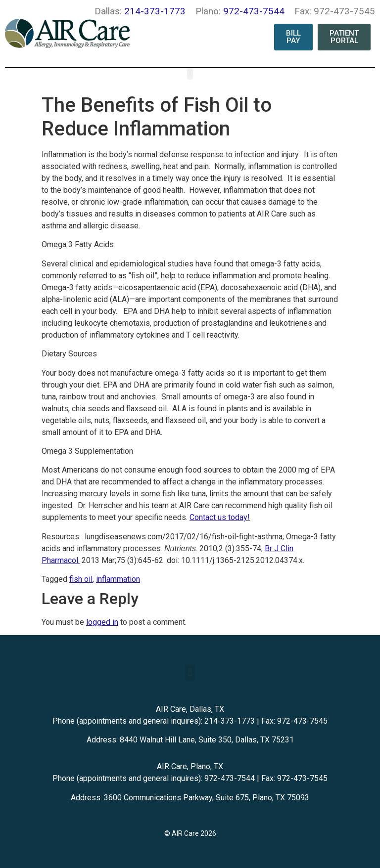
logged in (102, 622)
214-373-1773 (155, 11)
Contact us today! (220, 517)
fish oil (81, 579)
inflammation (118, 579)
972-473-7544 (254, 11)
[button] (190, 74)
